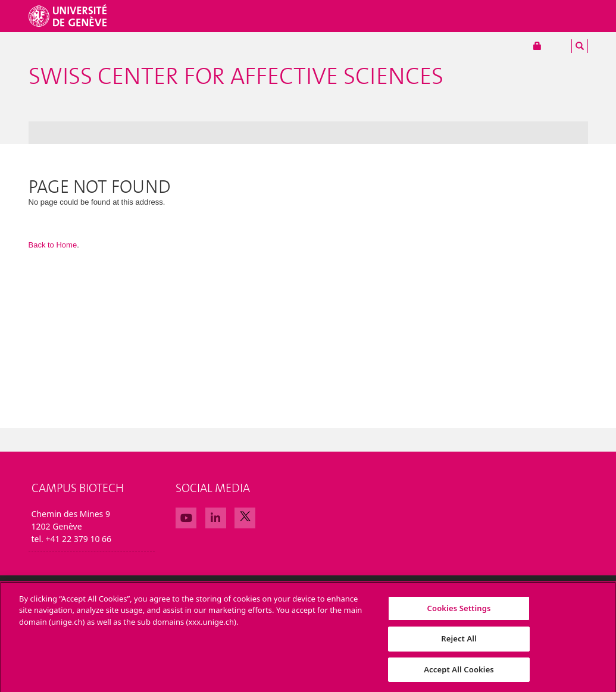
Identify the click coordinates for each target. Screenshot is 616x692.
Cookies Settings (459, 611)
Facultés (345, 16)
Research (136, 132)
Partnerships (235, 132)
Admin (367, 132)
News (45, 132)
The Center (88, 132)
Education (183, 132)
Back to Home (53, 245)
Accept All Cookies (459, 673)
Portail (551, 46)
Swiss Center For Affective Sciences (236, 76)
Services (520, 16)
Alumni (565, 16)
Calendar (286, 132)
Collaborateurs (454, 16)
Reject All (459, 642)
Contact (329, 132)
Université (291, 16)
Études (390, 16)
